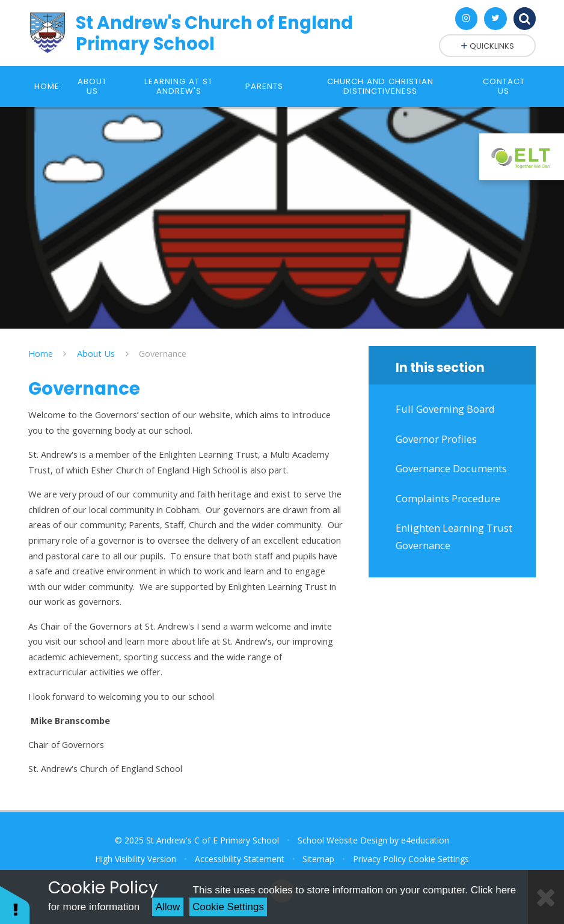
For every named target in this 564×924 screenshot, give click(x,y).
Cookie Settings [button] (439, 859)
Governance (163, 353)
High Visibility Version (136, 859)
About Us (96, 353)
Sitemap (318, 859)
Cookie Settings (228, 907)
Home (41, 353)
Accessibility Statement (240, 859)
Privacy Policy (379, 859)
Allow (168, 907)
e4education (425, 840)
